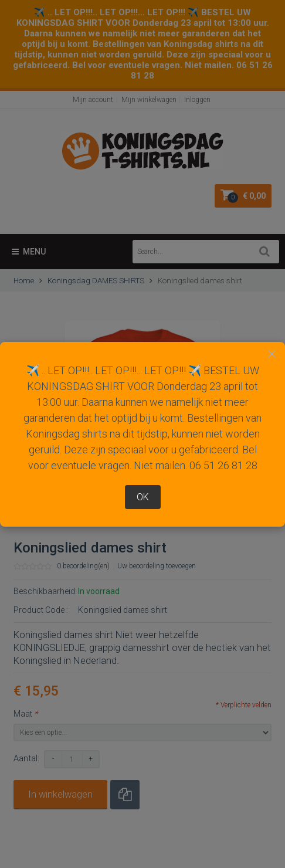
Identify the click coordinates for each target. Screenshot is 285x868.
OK (143, 497)
